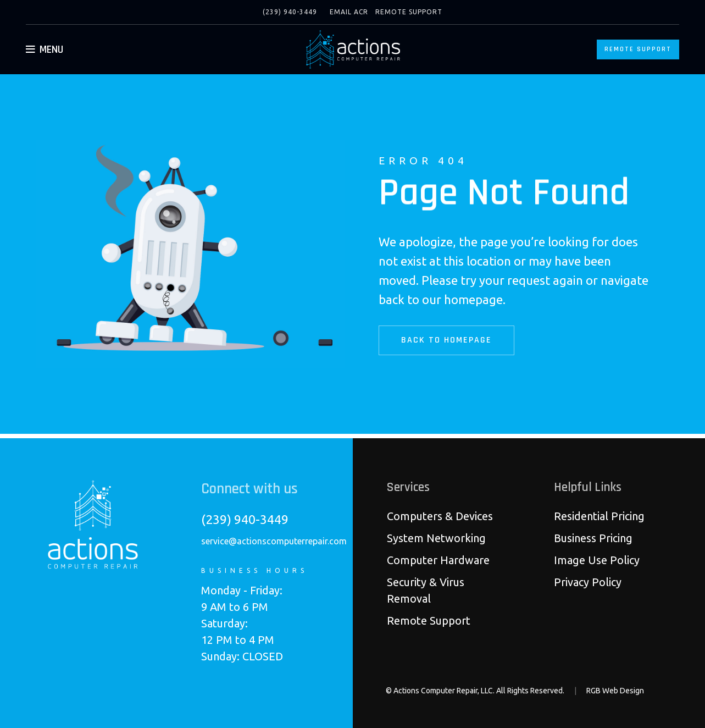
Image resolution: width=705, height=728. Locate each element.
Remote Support (409, 12)
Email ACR (349, 12)
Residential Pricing (599, 516)
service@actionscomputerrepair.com (274, 541)
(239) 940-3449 (290, 12)
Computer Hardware (438, 560)
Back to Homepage (451, 340)
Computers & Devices (440, 516)
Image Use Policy (597, 560)
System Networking (436, 538)
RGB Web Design (615, 691)
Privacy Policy (588, 582)
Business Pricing (593, 538)
